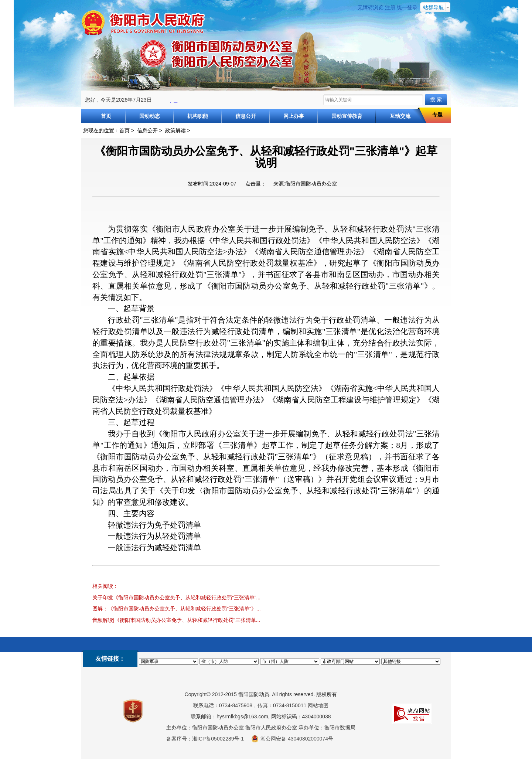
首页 (106, 116)
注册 (390, 7)
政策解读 (175, 130)
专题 (437, 115)
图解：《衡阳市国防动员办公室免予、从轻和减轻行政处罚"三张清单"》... (177, 609)
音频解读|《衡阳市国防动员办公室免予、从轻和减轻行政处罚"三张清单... (176, 620)
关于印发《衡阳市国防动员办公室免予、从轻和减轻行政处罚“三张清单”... (176, 598)
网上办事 (294, 116)
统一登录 (407, 7)
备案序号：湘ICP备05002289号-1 (205, 739)
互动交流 (400, 116)
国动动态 (150, 116)
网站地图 (318, 705)
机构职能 (198, 116)
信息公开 (246, 116)
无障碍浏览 (371, 7)
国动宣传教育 (347, 116)
